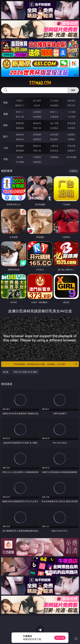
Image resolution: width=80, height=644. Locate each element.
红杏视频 (20, 162)
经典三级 (37, 128)
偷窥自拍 (20, 134)
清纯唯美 (37, 139)
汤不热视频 (71, 157)
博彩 (6, 103)
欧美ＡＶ (54, 112)
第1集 (6, 372)
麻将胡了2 (20, 105)
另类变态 (71, 128)
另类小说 (37, 151)
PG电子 (20, 101)
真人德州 (37, 101)
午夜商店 (37, 157)
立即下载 (60, 638)
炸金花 (37, 105)
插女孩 (20, 157)
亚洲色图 (37, 134)
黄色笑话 (54, 151)
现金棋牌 (54, 105)
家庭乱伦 (37, 146)
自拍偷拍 (37, 112)
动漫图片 (71, 134)
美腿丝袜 (20, 139)
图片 (6, 137)
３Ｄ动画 (71, 112)
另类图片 (71, 139)
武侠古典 (71, 146)
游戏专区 (71, 101)
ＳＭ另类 (71, 117)
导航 (6, 159)
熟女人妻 (20, 117)
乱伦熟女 (54, 128)
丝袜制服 (37, 117)
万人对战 (54, 101)
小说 (6, 148)
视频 (6, 114)
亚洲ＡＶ (20, 112)
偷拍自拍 (37, 123)
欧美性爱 (71, 123)
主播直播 (54, 117)
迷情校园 (20, 151)
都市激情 (20, 146)
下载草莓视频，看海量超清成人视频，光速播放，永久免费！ (45, 364)
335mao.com (40, 83)
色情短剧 (37, 162)
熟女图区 (54, 139)
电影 (6, 125)
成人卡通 (54, 123)
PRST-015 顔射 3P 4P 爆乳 (25, 372)
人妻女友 (54, 146)
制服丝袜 (20, 128)
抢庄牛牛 (71, 105)
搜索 (73, 90)
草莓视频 (54, 157)
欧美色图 (54, 134)
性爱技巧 (71, 151)
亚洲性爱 (20, 123)
